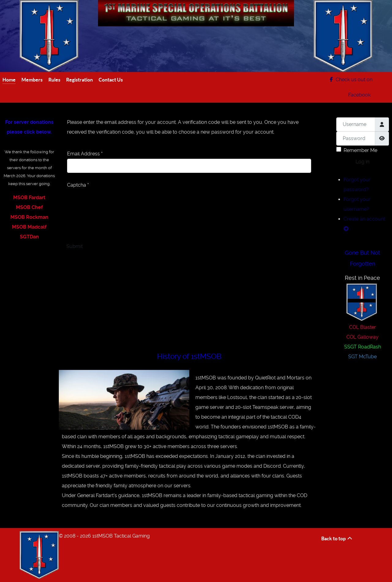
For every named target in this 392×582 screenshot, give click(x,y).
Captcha (78, 185)
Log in (362, 162)
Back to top (337, 538)
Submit (75, 246)
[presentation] (114, 202)
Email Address (85, 154)
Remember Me (360, 150)
